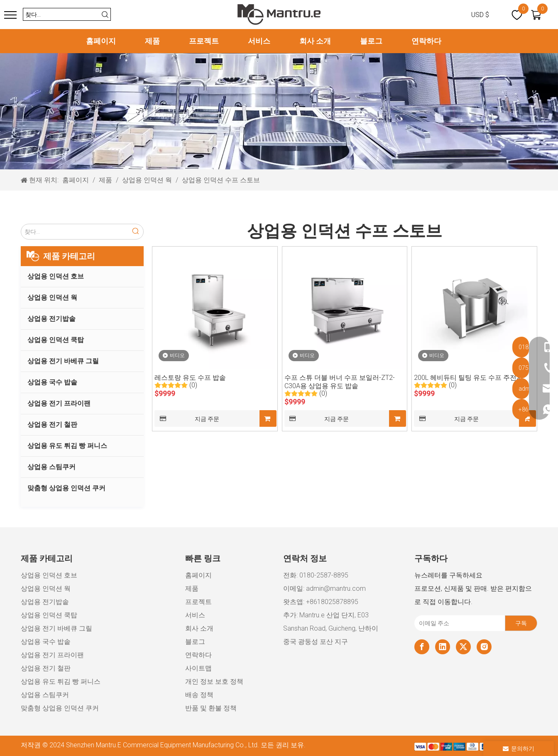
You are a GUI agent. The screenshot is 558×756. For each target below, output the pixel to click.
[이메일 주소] (458, 623)
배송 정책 (199, 695)
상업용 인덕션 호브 (56, 276)
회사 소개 (315, 41)
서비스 (259, 41)
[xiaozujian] (476, 746)
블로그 (371, 41)
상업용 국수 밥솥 (52, 382)
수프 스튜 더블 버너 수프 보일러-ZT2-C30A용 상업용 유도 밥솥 (340, 382)
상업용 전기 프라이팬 (59, 403)
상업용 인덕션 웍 (52, 297)
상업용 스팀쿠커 (51, 467)
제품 (152, 41)
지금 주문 (187, 418)
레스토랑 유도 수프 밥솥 (190, 378)
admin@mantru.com (336, 588)
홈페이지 (101, 41)
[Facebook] (422, 647)
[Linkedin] (443, 647)
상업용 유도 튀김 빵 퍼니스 (67, 446)
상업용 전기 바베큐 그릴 (63, 361)
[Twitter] (463, 647)
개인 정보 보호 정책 (214, 681)
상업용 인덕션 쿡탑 (56, 340)
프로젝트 (204, 41)
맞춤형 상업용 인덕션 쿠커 (66, 488)
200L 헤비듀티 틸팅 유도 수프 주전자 (469, 378)
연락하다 (426, 41)
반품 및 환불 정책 (211, 708)
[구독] (521, 623)
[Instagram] (484, 647)
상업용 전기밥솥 (51, 319)
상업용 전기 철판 (52, 424)
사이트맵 (198, 668)
